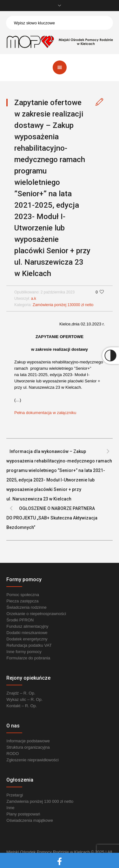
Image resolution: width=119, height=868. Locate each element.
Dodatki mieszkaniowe (27, 633)
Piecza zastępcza (22, 601)
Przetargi (15, 795)
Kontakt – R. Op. (22, 706)
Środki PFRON (20, 620)
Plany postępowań (23, 814)
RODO (13, 754)
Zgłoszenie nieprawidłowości (33, 760)
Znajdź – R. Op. (21, 693)
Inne (10, 808)
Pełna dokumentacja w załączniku (45, 413)
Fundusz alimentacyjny (27, 626)
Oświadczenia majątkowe (30, 820)
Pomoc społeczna (23, 595)
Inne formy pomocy (24, 652)
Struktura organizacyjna (28, 747)
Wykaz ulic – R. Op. (24, 699)
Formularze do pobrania (28, 658)
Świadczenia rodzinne (26, 607)
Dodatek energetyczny (27, 639)
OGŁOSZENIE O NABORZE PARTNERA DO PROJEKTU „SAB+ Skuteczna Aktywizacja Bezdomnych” (52, 518)
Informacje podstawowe (28, 741)
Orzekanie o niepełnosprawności (36, 614)
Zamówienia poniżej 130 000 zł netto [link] (40, 801)
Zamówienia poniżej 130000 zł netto (63, 305)
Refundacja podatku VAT (29, 645)
